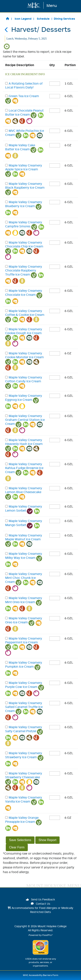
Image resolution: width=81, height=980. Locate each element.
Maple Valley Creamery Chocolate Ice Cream (24, 293)
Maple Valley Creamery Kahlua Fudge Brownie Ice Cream (24, 468)
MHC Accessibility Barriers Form (41, 975)
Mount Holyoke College (52, 926)
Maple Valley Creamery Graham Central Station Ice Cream (25, 420)
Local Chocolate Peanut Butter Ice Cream (24, 112)
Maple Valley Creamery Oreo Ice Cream (24, 620)
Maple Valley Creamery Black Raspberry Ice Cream (25, 186)
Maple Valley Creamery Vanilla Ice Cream (24, 799)
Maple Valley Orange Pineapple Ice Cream (22, 820)
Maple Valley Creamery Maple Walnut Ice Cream (24, 537)
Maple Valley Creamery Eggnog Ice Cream (24, 398)
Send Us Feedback (40, 899)
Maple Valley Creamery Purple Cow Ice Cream (24, 685)
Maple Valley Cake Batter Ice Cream (20, 147)
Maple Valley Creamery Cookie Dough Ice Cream (24, 331)
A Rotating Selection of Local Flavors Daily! (24, 85)
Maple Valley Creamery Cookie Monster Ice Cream (24, 355)
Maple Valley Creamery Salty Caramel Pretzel (24, 729)
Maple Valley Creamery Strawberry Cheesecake (24, 775)
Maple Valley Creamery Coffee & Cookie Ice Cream (25, 313)
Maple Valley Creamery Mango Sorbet (24, 523)
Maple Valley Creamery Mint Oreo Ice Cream (24, 600)
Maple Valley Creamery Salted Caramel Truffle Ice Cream (24, 707)
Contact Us (40, 904)
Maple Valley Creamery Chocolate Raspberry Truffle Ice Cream (24, 270)
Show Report (48, 840)
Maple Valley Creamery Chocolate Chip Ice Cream (24, 244)
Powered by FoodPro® (40, 935)
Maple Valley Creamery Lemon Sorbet (24, 508)
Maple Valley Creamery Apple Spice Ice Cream (24, 167)
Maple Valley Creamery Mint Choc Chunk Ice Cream (24, 578)
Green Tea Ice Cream (24, 96)
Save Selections (20, 840)
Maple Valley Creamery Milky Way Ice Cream (24, 556)
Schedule (43, 19)
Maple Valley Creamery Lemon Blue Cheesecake (24, 490)
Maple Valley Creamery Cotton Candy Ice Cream (24, 379)
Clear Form (17, 847)
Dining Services (64, 19)
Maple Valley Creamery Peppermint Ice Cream (24, 640)
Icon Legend (23, 19)
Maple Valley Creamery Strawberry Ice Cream (24, 755)
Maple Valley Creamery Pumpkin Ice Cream (24, 664)
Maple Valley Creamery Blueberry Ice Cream (24, 204)
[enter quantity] (55, 84)
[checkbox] (6, 83)
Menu (52, 5)
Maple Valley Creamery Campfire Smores (24, 224)
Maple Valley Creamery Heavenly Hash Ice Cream (24, 442)
